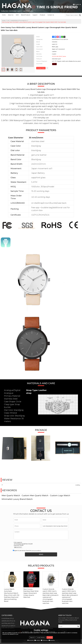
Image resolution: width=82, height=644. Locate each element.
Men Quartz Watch (11, 495)
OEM (17, 15)
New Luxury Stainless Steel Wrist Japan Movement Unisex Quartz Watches (31, 593)
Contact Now (41, 68)
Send (41, 554)
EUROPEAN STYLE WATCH (19, 21)
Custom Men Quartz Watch (35, 495)
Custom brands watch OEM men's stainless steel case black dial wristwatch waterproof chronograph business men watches (51, 596)
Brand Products (26, 15)
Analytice (37, 640)
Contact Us (51, 15)
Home (4, 15)
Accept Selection (41, 637)
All (8, 21)
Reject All (32, 637)
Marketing (52, 640)
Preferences (44, 640)
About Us (11, 15)
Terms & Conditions (36, 551)
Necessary (31, 640)
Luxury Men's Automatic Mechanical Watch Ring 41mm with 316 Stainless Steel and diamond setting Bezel (12, 595)
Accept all (50, 637)
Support (35, 15)
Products (42, 15)
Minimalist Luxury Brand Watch (17, 499)
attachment (18, 547)
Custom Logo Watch (60, 495)
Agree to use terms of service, (27, 551)
